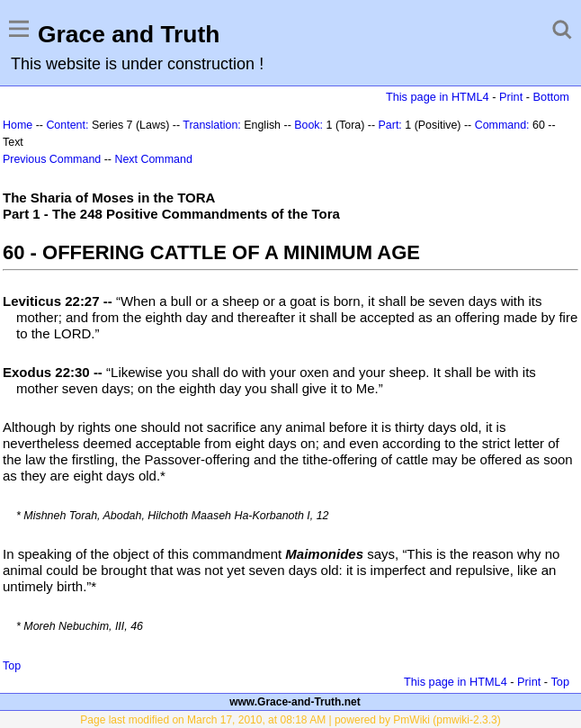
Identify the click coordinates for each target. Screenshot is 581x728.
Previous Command (52, 159)
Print (511, 97)
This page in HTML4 (438, 97)
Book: (308, 125)
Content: (67, 125)
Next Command (153, 159)
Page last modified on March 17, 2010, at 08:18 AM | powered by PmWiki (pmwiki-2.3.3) (290, 720)
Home (18, 125)
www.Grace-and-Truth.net (295, 702)
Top (12, 666)
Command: (502, 125)
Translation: (212, 125)
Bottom (551, 97)
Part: (390, 125)
